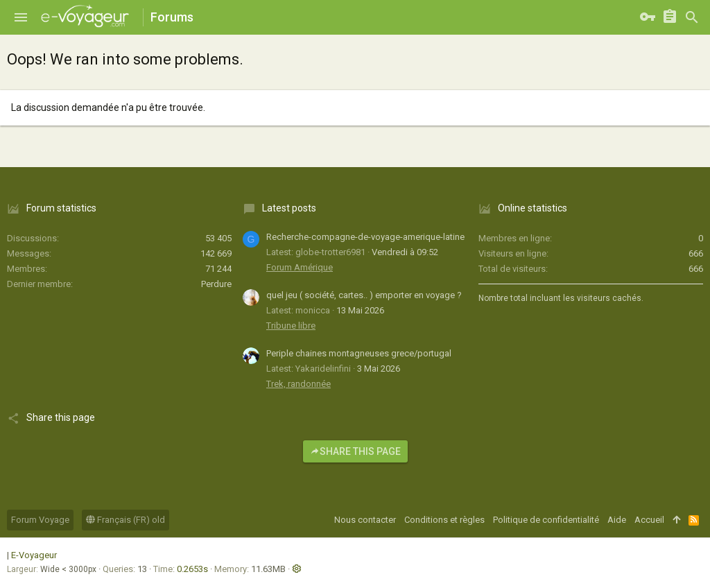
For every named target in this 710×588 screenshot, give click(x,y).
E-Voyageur (34, 555)
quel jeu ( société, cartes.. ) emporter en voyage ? (364, 295)
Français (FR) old (125, 520)
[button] (21, 17)
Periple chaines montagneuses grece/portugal (359, 353)
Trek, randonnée (298, 384)
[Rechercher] (692, 17)
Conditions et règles (444, 520)
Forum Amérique (300, 267)
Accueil (649, 520)
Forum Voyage (40, 520)
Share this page (355, 451)
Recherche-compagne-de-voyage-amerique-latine (365, 237)
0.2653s (192, 569)
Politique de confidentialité (546, 520)
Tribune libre (291, 326)
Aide (617, 520)
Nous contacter (365, 520)
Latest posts (289, 208)
